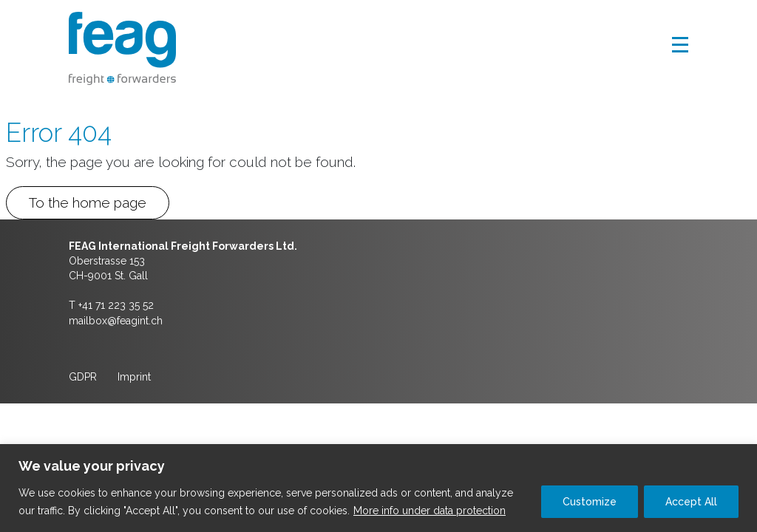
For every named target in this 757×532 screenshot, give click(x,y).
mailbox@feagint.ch (116, 321)
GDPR (83, 377)
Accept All (691, 502)
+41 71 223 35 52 (116, 305)
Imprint (134, 377)
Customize (590, 502)
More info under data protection (430, 511)
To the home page (88, 202)
